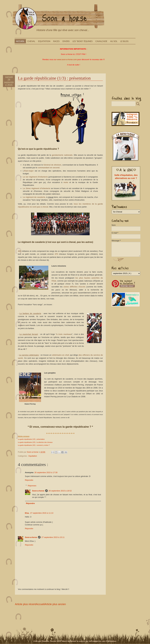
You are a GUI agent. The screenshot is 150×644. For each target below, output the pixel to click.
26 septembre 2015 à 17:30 (46, 472)
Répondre (29, 480)
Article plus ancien (55, 604)
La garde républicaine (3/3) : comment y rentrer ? (34, 445)
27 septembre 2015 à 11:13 (42, 513)
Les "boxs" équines (83, 41)
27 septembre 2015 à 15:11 (53, 537)
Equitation (44, 41)
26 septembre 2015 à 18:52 (60, 491)
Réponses (32, 486)
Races (56, 41)
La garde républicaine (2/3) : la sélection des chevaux (35, 442)
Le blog (124, 41)
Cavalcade (101, 41)
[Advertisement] (124, 83)
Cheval (31, 41)
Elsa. (27, 513)
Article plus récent (25, 604)
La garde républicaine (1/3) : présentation (31, 439)
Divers (66, 41)
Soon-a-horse (38, 491)
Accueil (20, 41)
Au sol (114, 41)
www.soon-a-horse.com (67, 59)
